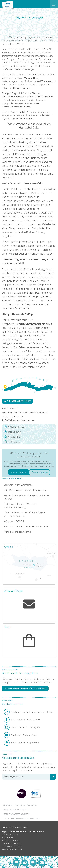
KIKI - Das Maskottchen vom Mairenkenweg (25, 490)
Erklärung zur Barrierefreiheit (17, 810)
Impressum (8, 805)
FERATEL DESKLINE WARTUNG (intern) (18, 818)
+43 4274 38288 (13, 840)
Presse (39, 818)
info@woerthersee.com (12, 847)
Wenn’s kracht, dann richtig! (17, 532)
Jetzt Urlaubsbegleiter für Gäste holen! (25, 688)
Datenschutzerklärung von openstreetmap (39, 466)
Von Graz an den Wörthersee (18, 485)
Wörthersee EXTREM (14, 521)
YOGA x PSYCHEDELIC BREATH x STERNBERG (26, 526)
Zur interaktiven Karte (17, 401)
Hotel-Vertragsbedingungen (16, 814)
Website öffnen (13, 437)
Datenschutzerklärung (26, 805)
